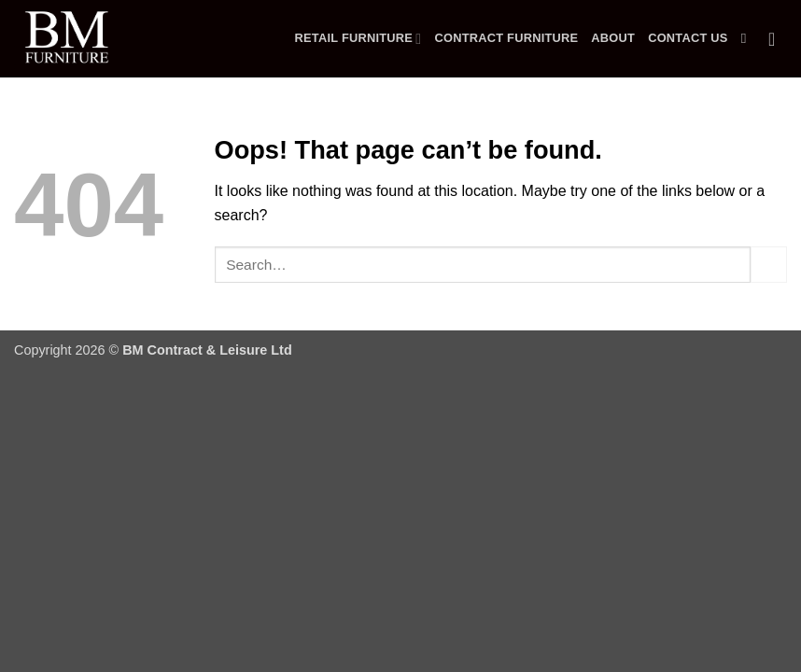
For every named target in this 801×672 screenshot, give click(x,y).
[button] (778, 39)
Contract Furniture (506, 38)
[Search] (748, 38)
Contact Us (688, 38)
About (613, 38)
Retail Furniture (358, 39)
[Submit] (769, 265)
